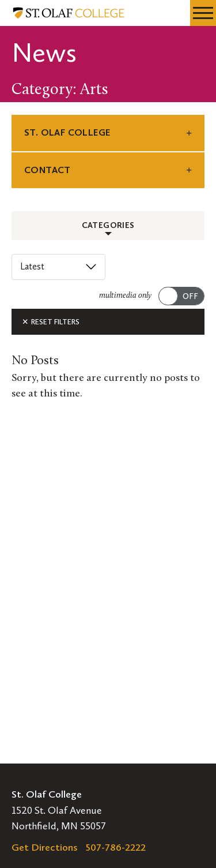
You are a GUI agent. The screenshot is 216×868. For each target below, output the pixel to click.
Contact (48, 170)
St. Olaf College (67, 132)
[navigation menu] (203, 13)
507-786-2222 (116, 847)
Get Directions (45, 847)
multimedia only (125, 296)
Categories (108, 225)
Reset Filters (51, 322)
